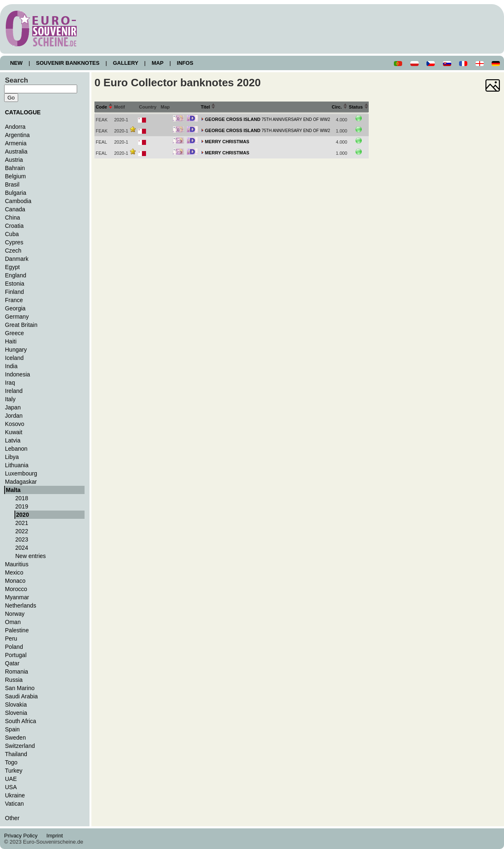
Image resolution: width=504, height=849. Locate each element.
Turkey (14, 771)
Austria (14, 160)
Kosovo (15, 424)
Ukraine (15, 795)
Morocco (16, 589)
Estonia (15, 284)
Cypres (14, 242)
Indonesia (18, 374)
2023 (22, 539)
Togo (11, 762)
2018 (22, 498)
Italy (10, 399)
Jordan (14, 416)
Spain (12, 729)
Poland (14, 647)
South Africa (21, 721)
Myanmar (17, 597)
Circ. (339, 107)
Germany (17, 317)
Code (104, 107)
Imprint (56, 836)
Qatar (12, 663)
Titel (208, 107)
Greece (14, 333)
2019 (22, 506)
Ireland (14, 391)
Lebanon (16, 449)
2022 (22, 531)
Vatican (14, 804)
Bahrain (15, 168)
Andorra (15, 127)
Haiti (11, 341)
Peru (11, 639)
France (14, 300)
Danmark (17, 259)
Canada (15, 209)
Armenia (16, 143)
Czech (13, 251)
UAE (11, 779)
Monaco (15, 581)
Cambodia (18, 201)
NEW (16, 63)
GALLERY (125, 63)
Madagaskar (21, 482)
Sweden (15, 738)
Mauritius (17, 564)
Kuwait (14, 432)
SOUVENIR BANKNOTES (68, 63)
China (13, 218)
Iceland (14, 358)
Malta (13, 490)
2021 (22, 523)
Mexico (14, 572)
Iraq (10, 383)
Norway (15, 614)
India (11, 366)
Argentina (17, 135)
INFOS (185, 63)
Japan (13, 407)
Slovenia (16, 713)
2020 (22, 515)
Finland (14, 292)
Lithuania (17, 465)
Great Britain (21, 325)
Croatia (14, 226)
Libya (12, 457)
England (15, 275)
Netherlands (21, 605)
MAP (158, 63)
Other (12, 818)
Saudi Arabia (21, 696)
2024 (22, 548)
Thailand (16, 754)
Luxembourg (21, 473)
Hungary (16, 350)
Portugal (16, 655)
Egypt (12, 267)
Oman (13, 622)
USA (11, 787)
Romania (16, 672)
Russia (14, 680)
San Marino (20, 688)
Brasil (12, 184)
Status (359, 107)
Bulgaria (15, 193)
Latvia (13, 440)
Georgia (15, 308)
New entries (31, 556)
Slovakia (16, 705)
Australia (16, 151)
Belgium (15, 176)
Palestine (17, 630)
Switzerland (20, 746)
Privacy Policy (23, 836)
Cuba (12, 234)
